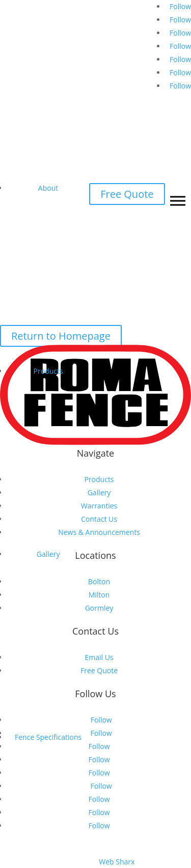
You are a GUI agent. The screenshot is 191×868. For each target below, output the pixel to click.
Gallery (48, 554)
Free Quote (127, 194)
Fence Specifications (48, 737)
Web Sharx (117, 862)
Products (48, 371)
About (48, 188)
